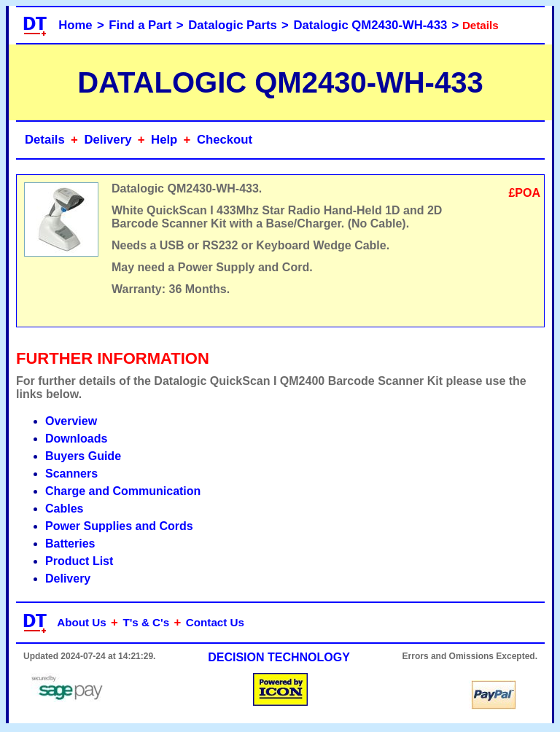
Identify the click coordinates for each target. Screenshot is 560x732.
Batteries (70, 544)
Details (45, 140)
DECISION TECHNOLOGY (279, 657)
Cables (64, 509)
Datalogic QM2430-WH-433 (371, 25)
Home (75, 25)
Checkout (225, 140)
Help (164, 140)
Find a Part (140, 25)
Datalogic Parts (233, 25)
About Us (82, 622)
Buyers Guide (83, 456)
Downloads (76, 439)
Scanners (71, 474)
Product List (79, 561)
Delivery (108, 140)
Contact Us (215, 622)
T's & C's (146, 622)
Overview (71, 421)
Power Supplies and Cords (119, 526)
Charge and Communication (123, 491)
